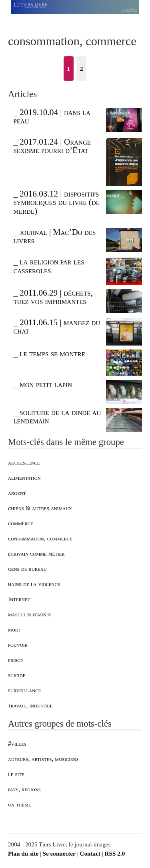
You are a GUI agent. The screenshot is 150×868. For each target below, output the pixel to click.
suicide (17, 675)
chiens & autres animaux (40, 508)
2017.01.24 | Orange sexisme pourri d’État (52, 146)
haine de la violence (34, 584)
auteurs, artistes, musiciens (43, 759)
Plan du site (23, 853)
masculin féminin (29, 614)
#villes (17, 744)
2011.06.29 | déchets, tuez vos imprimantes (53, 297)
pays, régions (24, 789)
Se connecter (59, 853)
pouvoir (18, 645)
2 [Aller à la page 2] (82, 69)
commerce (21, 523)
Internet (19, 599)
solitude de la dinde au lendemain (57, 416)
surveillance (24, 690)
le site (16, 774)
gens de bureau (27, 569)
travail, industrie (30, 705)
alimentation (24, 478)
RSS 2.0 (115, 853)
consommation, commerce (40, 538)
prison (16, 660)
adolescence (24, 462)
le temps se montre (52, 354)
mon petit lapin (46, 384)
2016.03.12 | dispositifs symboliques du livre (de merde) (56, 202)
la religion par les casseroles (49, 266)
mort (14, 629)
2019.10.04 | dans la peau (52, 116)
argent (17, 493)
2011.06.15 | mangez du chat (57, 327)
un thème (20, 804)
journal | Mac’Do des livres (54, 236)
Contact (90, 853)
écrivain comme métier (36, 553)
